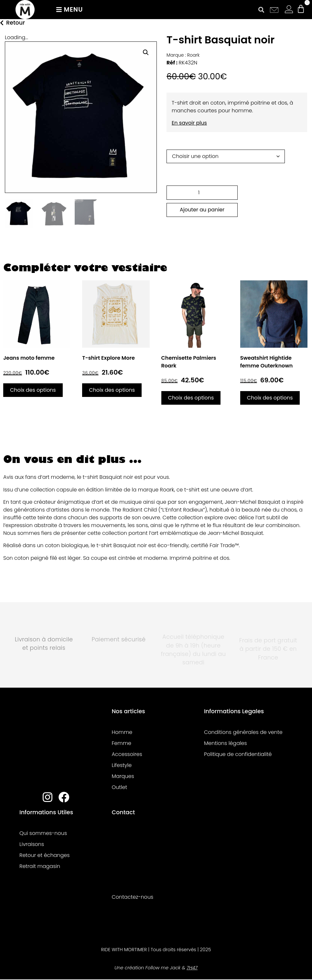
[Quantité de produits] (202, 193)
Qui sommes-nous (43, 833)
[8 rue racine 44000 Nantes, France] (154, 856)
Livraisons (32, 844)
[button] (261, 10)
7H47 (192, 968)
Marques (123, 776)
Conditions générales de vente (243, 732)
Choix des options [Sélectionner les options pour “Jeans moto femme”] (33, 390)
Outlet (119, 787)
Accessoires (127, 754)
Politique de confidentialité (238, 754)
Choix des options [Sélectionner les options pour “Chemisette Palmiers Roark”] (191, 398)
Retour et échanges (44, 855)
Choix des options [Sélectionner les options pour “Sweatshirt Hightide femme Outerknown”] (270, 398)
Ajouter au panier (202, 210)
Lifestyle (122, 765)
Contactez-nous (132, 897)
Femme (121, 743)
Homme (122, 732)
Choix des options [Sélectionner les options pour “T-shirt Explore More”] (112, 390)
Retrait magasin (40, 866)
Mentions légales (226, 743)
